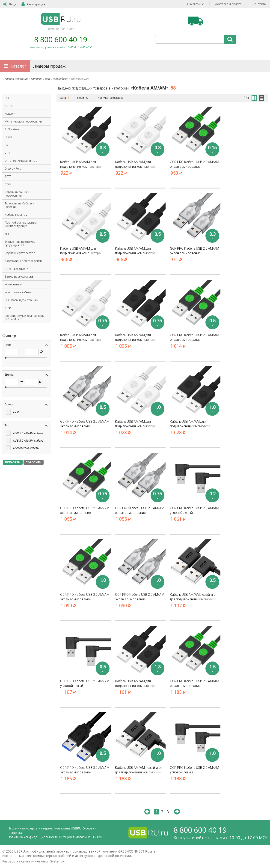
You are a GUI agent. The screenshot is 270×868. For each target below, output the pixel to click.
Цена (64, 98)
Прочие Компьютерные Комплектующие (21, 224)
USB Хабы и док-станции (21, 300)
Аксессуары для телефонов (23, 261)
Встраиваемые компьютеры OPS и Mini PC (25, 317)
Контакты (260, 4)
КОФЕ (8, 308)
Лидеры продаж (49, 66)
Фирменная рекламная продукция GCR (21, 243)
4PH (7, 234)
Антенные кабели (16, 269)
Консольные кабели (18, 292)
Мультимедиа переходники (23, 121)
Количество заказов (111, 98)
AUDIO (9, 106)
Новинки (83, 98)
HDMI (8, 137)
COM (8, 184)
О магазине (196, 4)
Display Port (13, 169)
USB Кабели (61, 79)
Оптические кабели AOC (21, 161)
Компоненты (13, 284)
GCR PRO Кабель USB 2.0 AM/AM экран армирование (195, 164)
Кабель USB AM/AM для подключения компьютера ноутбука (85, 164)
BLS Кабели (13, 129)
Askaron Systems (50, 861)
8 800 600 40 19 (61, 39)
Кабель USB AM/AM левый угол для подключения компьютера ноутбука (195, 597)
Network (10, 114)
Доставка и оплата (228, 4)
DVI (7, 145)
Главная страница (16, 79)
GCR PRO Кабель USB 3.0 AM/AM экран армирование (85, 770)
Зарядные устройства (20, 253)
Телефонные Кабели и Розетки (19, 205)
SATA (8, 176)
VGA (7, 153)
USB (48, 79)
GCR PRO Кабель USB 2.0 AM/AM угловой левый (195, 510)
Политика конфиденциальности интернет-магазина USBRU (55, 837)
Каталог (18, 66)
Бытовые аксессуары (19, 277)
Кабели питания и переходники (17, 194)
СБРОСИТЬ (34, 462)
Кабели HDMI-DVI (16, 215)
